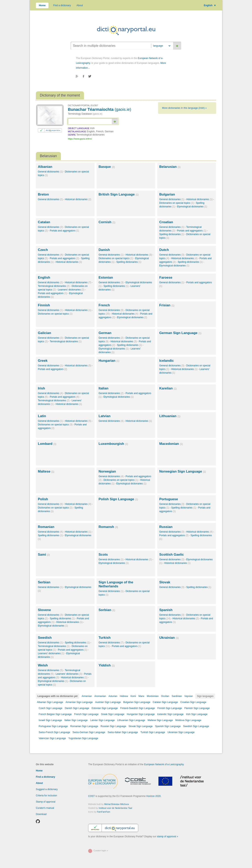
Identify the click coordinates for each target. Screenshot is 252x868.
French (104, 305)
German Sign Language (180, 333)
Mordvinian (153, 696)
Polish (43, 499)
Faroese (166, 278)
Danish (104, 250)
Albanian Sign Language (50, 702)
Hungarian (109, 361)
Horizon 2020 (154, 796)
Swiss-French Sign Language (54, 732)
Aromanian (100, 696)
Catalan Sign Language (165, 702)
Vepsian (189, 696)
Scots (103, 555)
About (80, 5)
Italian (103, 388)
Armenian (87, 696)
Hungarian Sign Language (141, 714)
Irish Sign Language (197, 714)
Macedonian (171, 444)
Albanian (45, 167)
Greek (43, 361)
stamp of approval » (168, 836)
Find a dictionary (62, 5)
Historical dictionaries (78, 199)
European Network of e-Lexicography (164, 764)
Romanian (46, 527)
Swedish (45, 638)
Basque (107, 167)
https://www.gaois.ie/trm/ (80, 139)
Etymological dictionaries (192, 207)
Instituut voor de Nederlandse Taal (115, 808)
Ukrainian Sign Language (181, 732)
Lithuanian (170, 416)
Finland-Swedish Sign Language (138, 708)
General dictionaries (50, 172)
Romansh (108, 527)
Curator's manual (45, 808)
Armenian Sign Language (79, 702)
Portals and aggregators (64, 231)
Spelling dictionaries (172, 234)
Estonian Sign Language (105, 708)
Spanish (166, 610)
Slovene (44, 610)
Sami (44, 555)
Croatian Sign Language (193, 702)
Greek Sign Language (113, 714)
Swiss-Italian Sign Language (123, 732)
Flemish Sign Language (197, 708)
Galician (44, 333)
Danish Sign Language (77, 708)
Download (41, 814)
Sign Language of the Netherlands (116, 584)
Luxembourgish (113, 444)
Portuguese (169, 499)
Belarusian (170, 167)
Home (42, 5)
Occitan (165, 696)
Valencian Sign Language (52, 738)
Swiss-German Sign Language (89, 732)
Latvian (105, 416)
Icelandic (167, 361)
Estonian (106, 278)
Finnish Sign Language (170, 708)
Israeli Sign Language (50, 720)
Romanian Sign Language (84, 726)
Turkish (105, 638)
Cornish (107, 222)
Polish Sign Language (118, 499)
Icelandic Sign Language (170, 714)
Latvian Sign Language (102, 720)
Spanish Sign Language (168, 726)
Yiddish (107, 665)
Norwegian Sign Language (183, 471)
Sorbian (107, 610)
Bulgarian (167, 194)
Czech (43, 250)
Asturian (113, 696)
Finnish (44, 305)
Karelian (168, 388)
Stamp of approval (46, 802)
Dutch (164, 250)
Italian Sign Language (76, 720)
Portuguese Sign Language (53, 726)
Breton (43, 194)
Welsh (43, 665)
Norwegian (107, 471)
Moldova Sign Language (188, 720)
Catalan (44, 222)
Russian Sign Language (113, 726)
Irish (41, 388)
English (210, 5)
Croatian (166, 222)
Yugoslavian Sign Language (83, 738)
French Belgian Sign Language (55, 714)
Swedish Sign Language (196, 726)
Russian (166, 527)
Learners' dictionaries (71, 290)
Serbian (44, 582)
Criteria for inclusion (46, 796)
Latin (42, 416)
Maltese (46, 471)
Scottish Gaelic (172, 555)
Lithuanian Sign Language (131, 720)
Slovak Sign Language (141, 726)
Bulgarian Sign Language (137, 702)
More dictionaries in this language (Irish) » (184, 108)
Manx (141, 696)
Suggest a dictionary (47, 789)
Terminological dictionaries (54, 286)
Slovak (165, 582)
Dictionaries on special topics (177, 203)
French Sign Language (86, 714)
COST (91, 796)
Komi (133, 696)
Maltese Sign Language (160, 720)
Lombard (47, 444)
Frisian (167, 305)
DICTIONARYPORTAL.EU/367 (83, 105)
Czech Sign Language (50, 708)
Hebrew (124, 696)
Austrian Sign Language (108, 702)
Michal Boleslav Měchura (117, 804)
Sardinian (177, 696)
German (105, 333)
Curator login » (101, 851)
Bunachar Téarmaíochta (100, 109)
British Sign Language (119, 194)
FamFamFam (104, 812)
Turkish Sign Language (153, 732)
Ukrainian (169, 638)
